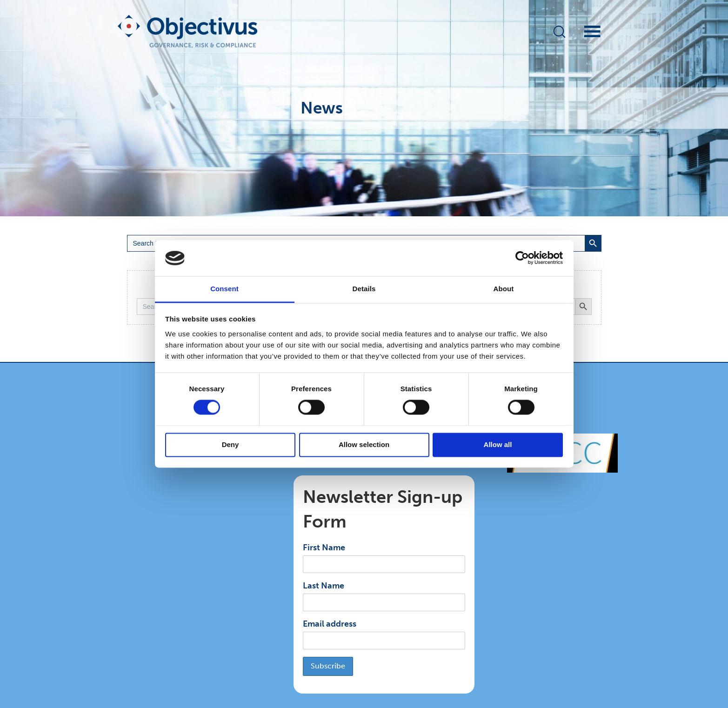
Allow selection (364, 444)
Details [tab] (364, 289)
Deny (230, 444)
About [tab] (504, 289)
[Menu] (584, 31)
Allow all (498, 444)
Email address (330, 624)
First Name (324, 548)
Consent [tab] (224, 289)
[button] (559, 31)
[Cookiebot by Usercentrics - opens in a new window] (522, 258)
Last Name (324, 586)
